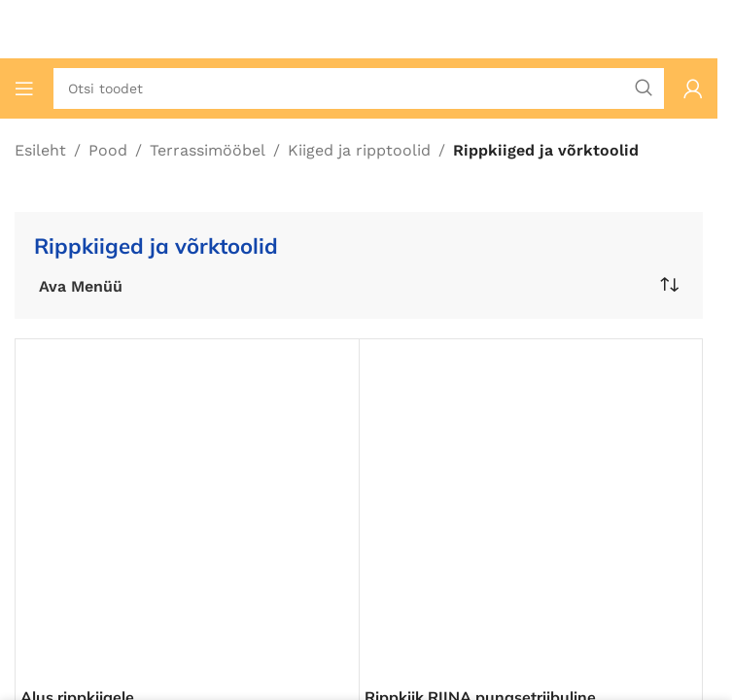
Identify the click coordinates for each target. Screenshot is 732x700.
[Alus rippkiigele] (187, 511)
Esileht (40, 150)
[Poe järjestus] (669, 285)
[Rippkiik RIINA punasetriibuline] (531, 511)
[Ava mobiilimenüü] (24, 88)
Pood (108, 150)
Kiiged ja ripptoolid (359, 150)
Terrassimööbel (208, 150)
